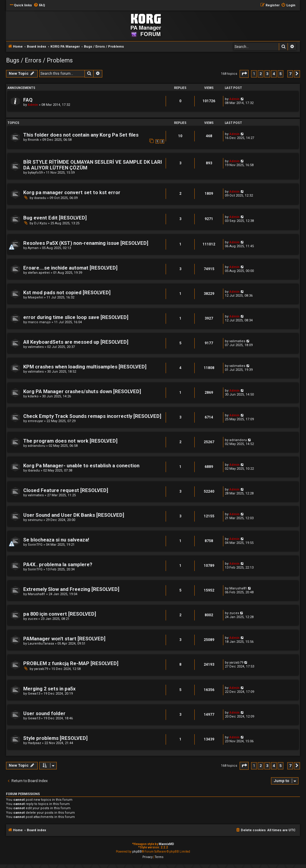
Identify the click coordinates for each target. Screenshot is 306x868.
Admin (33, 105)
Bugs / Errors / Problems (39, 60)
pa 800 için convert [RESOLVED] (60, 614)
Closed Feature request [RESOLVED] (66, 490)
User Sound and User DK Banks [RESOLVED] (74, 515)
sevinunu (35, 520)
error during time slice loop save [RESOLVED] (76, 317)
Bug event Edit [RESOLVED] (55, 218)
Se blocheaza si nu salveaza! (56, 540)
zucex (33, 619)
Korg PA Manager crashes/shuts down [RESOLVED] (82, 391)
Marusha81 (37, 594)
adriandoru (37, 446)
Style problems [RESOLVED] (55, 738)
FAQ (28, 100)
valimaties (36, 347)
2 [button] (261, 74)
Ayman (33, 248)
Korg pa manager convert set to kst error (72, 193)
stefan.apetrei (39, 273)
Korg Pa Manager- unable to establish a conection (81, 466)
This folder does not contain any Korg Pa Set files (81, 135)
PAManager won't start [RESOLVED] (64, 639)
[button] (244, 74)
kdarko (33, 396)
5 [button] (280, 74)
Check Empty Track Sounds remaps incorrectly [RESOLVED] (92, 416)
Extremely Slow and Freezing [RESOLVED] (71, 589)
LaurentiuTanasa (41, 644)
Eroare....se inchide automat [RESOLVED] (70, 268)
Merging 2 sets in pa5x (49, 689)
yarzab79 (41, 669)
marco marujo (39, 322)
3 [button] (267, 74)
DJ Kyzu (41, 223)
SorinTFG (35, 545)
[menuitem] (39, 5)
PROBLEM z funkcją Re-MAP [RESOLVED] (71, 663)
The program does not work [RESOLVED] (70, 441)
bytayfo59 (35, 173)
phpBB (137, 852)
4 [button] (274, 74)
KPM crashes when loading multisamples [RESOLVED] (85, 367)
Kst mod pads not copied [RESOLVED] (67, 293)
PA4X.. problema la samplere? (58, 565)
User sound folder (44, 713)
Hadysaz (34, 743)
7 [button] (290, 74)
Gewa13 (34, 694)
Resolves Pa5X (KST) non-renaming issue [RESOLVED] (86, 243)
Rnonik (33, 140)
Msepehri (35, 297)
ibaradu (40, 198)
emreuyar (35, 421)
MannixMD (166, 844)
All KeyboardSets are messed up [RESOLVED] (76, 342)
